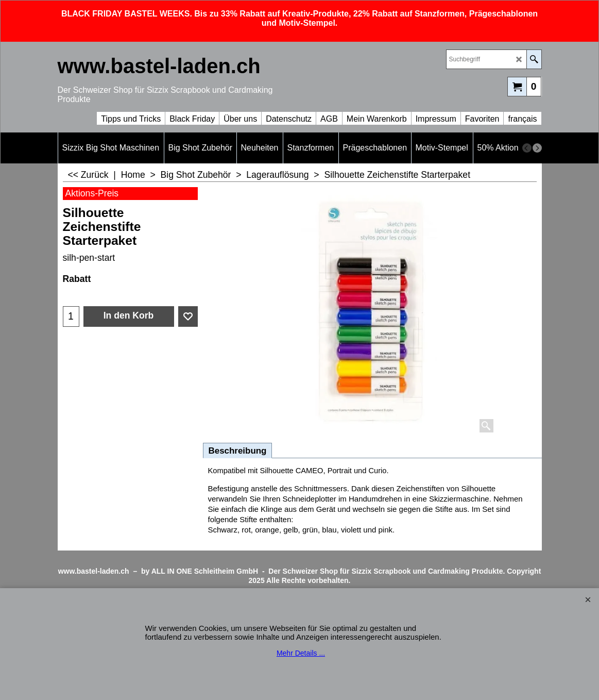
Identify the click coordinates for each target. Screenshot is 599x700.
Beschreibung (238, 451)
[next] (537, 148)
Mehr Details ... (301, 653)
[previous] (527, 148)
